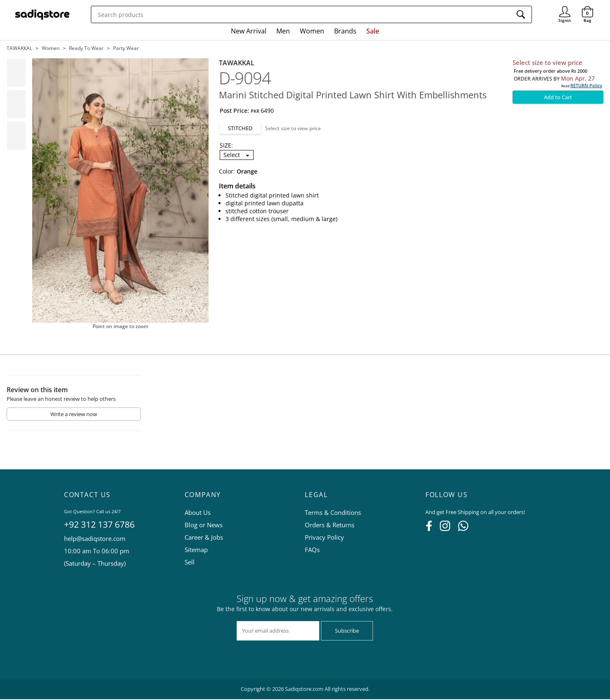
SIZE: (226, 145)
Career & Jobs (204, 538)
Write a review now (74, 415)
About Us (198, 513)
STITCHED (240, 128)
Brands (345, 31)
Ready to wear (86, 48)
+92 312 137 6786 (99, 525)
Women (312, 31)
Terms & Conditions (333, 513)
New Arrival (249, 31)
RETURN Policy (586, 85)
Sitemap (196, 550)
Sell (190, 563)
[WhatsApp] (463, 529)
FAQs (312, 550)
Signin (565, 8)
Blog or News (204, 526)
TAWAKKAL (19, 48)
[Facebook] (429, 529)
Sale (373, 31)
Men (283, 31)
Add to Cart (558, 97)
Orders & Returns (330, 526)
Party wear (126, 48)
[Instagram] (445, 529)
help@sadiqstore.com (95, 539)
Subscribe (347, 631)
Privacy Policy (324, 538)
